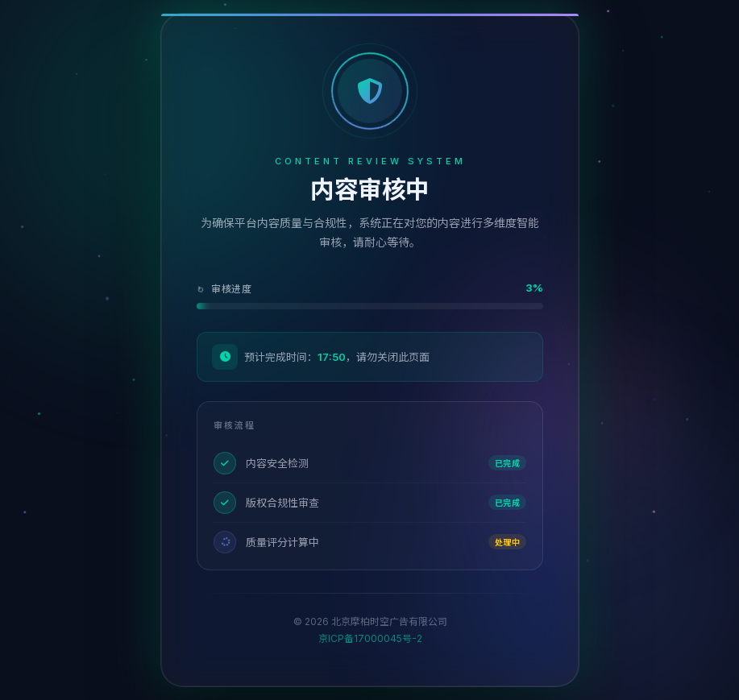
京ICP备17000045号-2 (369, 638)
